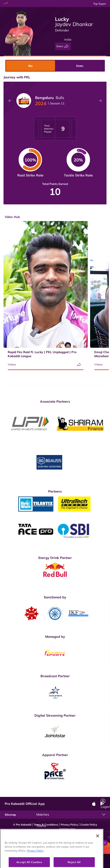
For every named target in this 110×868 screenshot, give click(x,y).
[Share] (63, 46)
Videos (12, 364)
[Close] (98, 846)
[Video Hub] (73, 837)
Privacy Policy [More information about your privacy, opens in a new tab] (35, 861)
